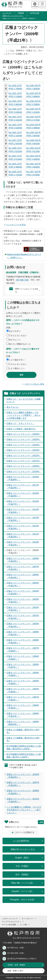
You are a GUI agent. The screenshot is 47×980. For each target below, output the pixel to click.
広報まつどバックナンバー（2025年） (24, 439)
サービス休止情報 (9, 925)
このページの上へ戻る (34, 384)
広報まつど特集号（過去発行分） (22, 429)
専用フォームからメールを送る (27, 290)
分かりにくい (15, 340)
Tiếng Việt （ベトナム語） (23, 883)
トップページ (7, 13)
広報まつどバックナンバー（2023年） (24, 450)
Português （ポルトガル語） (23, 900)
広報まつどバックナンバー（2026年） (24, 434)
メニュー (42, 5)
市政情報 (21, 13)
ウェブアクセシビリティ (12, 922)
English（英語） (23, 858)
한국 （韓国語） (23, 875)
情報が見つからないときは (23, 849)
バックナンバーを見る (16, 225)
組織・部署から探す (15, 971)
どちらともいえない (18, 335)
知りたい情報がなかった (20, 344)
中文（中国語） (23, 866)
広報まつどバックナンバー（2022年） (24, 456)
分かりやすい (15, 331)
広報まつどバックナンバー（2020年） (24, 466)
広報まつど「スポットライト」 (21, 423)
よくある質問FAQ (21, 841)
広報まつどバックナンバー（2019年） (24, 472)
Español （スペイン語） (23, 891)
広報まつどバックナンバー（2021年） (24, 461)
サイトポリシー (28, 919)
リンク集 (23, 925)
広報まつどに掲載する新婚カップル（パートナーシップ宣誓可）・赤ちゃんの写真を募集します (24, 415)
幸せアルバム (13, 407)
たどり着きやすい (17, 360)
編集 (42, 822)
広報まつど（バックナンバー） (13, 16)
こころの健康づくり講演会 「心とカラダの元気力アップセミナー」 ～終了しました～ (24, 810)
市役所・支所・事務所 (16, 965)
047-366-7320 (22, 280)
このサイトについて (10, 919)
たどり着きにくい (17, 368)
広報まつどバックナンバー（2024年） (24, 445)
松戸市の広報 (35, 13)
